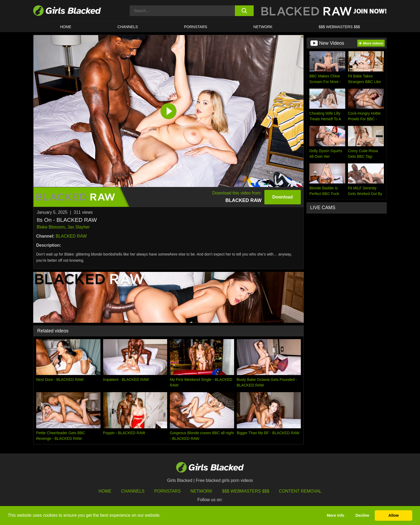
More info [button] (335, 515)
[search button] (244, 11)
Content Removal (300, 491)
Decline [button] (362, 515)
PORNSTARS (196, 27)
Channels (128, 27)
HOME (66, 27)
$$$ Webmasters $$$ (339, 27)
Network (263, 27)
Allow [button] (393, 515)
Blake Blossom (51, 227)
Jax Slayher (79, 227)
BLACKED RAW (71, 236)
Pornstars (167, 491)
